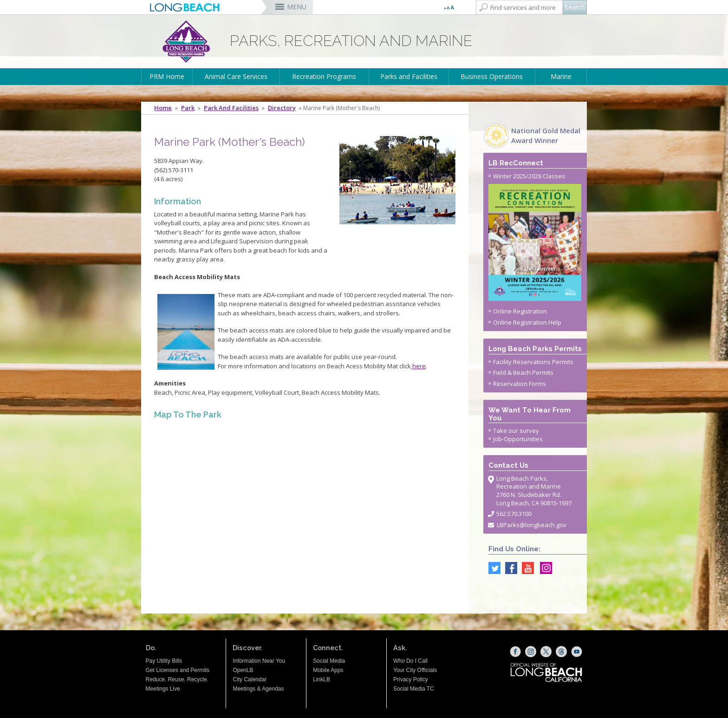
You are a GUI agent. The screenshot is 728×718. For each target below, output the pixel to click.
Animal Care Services (236, 76)
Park (188, 108)
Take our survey (516, 431)
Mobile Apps (328, 670)
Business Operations (492, 76)
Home (163, 108)
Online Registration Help (527, 322)
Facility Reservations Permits (533, 362)
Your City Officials (415, 670)
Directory (282, 108)
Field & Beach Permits (523, 372)
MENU (297, 7)
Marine (561, 76)
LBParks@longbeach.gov (532, 525)
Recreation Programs (324, 76)
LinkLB (322, 679)
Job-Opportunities (518, 439)
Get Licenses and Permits (178, 670)
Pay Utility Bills (164, 661)
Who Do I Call (410, 661)
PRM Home (167, 76)
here (418, 366)
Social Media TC (414, 689)
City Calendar (250, 679)
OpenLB (243, 670)
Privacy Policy (411, 679)
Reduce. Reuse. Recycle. (177, 679)
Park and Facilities (231, 108)
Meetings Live (163, 689)
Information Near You (259, 661)
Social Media (329, 661)
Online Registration (520, 311)
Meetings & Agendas (258, 689)
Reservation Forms (520, 384)
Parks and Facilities (409, 76)
